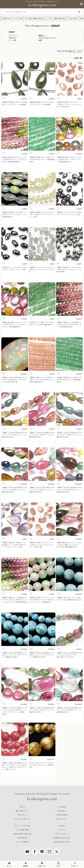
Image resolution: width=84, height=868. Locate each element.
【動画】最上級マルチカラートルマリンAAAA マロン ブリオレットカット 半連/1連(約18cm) (69, 159)
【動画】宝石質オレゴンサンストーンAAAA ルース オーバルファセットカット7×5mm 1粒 (42, 545)
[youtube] (27, 852)
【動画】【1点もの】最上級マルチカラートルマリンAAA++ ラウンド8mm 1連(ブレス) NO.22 (69, 655)
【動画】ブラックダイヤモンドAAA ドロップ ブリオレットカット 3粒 (14, 268)
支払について (22, 815)
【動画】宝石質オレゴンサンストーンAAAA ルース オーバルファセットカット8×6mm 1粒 (69, 104)
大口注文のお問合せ (62, 815)
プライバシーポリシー (62, 834)
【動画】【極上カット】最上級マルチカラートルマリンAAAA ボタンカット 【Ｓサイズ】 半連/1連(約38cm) (15, 600)
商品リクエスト (62, 819)
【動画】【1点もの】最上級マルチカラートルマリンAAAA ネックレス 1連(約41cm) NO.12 (42, 490)
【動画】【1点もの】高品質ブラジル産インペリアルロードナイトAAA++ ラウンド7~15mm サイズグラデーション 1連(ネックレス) (15, 766)
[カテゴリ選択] (4, 11)
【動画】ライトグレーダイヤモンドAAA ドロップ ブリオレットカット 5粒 (42, 270)
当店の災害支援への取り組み (22, 834)
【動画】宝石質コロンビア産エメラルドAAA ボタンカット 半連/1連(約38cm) (69, 380)
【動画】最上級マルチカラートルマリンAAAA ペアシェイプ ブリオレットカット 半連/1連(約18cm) (14, 325)
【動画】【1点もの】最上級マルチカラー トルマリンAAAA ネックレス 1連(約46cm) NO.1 (69, 710)
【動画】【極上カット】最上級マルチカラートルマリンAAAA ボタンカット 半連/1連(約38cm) (69, 325)
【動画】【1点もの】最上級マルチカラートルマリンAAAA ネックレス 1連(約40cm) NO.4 (42, 435)
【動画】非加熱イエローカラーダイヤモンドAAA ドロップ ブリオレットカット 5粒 (42, 214)
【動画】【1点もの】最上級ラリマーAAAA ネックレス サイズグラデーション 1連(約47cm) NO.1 (15, 655)
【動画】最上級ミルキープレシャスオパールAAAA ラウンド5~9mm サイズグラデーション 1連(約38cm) (42, 600)
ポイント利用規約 (22, 842)
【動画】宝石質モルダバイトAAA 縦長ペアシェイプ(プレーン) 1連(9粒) (14, 103)
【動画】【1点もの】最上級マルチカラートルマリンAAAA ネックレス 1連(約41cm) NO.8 (15, 490)
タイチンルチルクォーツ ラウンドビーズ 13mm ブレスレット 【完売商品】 (42, 765)
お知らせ (22, 807)
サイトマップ (62, 830)
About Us (62, 826)
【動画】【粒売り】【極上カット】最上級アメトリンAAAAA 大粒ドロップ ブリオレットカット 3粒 (14, 545)
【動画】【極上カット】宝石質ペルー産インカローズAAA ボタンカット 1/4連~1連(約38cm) (42, 380)
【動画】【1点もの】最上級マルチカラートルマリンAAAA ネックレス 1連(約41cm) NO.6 (69, 435)
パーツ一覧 (18, 19)
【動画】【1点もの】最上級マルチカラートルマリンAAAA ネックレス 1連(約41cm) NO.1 (15, 435)
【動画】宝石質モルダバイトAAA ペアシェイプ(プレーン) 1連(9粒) (42, 103)
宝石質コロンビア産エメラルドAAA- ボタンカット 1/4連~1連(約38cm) (42, 324)
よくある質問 (62, 807)
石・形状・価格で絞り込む (35, 19)
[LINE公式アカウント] (42, 852)
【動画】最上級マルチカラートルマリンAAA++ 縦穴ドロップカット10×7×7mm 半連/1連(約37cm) (69, 545)
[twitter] (57, 852)
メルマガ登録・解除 (22, 830)
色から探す (73, 19)
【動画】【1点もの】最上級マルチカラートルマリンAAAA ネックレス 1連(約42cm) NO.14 (69, 490)
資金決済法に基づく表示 (62, 842)
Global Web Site (22, 838)
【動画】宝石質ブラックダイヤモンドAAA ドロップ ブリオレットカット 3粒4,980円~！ (69, 270)
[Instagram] (49, 852)
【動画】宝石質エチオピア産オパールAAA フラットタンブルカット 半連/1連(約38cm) (14, 214)
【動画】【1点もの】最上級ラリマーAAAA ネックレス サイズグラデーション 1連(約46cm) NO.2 (42, 655)
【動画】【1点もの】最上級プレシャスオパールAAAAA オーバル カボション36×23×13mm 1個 (15, 380)
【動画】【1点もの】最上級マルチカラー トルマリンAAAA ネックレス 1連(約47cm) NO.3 (42, 710)
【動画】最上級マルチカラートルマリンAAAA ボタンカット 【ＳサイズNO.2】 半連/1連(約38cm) (14, 159)
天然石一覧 (7, 19)
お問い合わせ (62, 811)
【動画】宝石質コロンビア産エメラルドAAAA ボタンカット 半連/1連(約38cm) (42, 159)
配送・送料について (22, 811)
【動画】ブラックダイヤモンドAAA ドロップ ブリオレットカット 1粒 (69, 213)
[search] (79, 12)
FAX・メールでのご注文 (22, 826)
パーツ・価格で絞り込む (57, 19)
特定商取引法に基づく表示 (62, 838)
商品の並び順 (62, 51)
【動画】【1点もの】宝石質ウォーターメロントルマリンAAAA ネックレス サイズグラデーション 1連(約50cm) (15, 711)
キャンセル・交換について (22, 819)
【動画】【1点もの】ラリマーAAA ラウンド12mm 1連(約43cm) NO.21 (69, 599)
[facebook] (35, 852)
